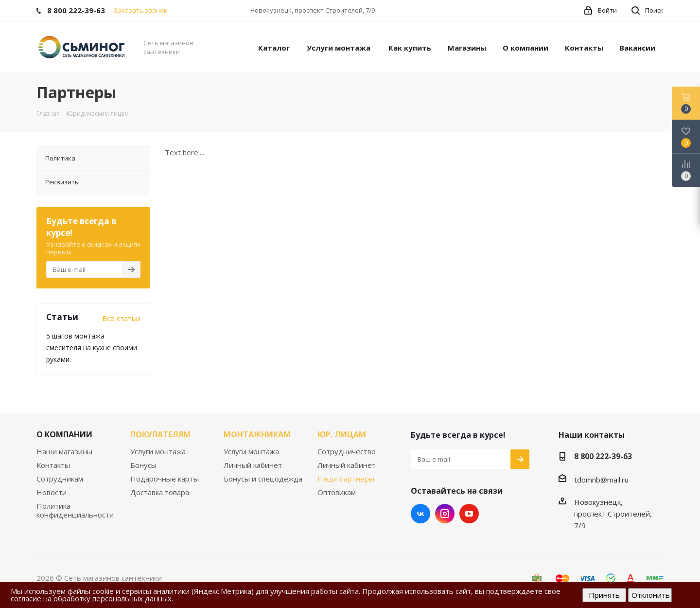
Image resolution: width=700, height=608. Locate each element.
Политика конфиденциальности (75, 510)
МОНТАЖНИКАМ (257, 434)
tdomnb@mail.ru (601, 480)
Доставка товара (160, 492)
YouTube (469, 514)
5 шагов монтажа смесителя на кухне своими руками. (92, 348)
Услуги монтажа (158, 451)
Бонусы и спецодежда (263, 479)
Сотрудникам (60, 479)
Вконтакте (420, 514)
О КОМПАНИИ (64, 434)
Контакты (53, 465)
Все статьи (121, 318)
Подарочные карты (165, 479)
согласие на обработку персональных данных (91, 598)
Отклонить (651, 595)
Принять (604, 595)
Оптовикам (337, 492)
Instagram (445, 514)
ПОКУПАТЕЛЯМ (160, 434)
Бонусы (143, 465)
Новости (52, 492)
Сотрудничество (347, 451)
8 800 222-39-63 (603, 456)
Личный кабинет (253, 465)
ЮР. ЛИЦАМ (342, 434)
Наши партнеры (346, 479)
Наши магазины (64, 451)
